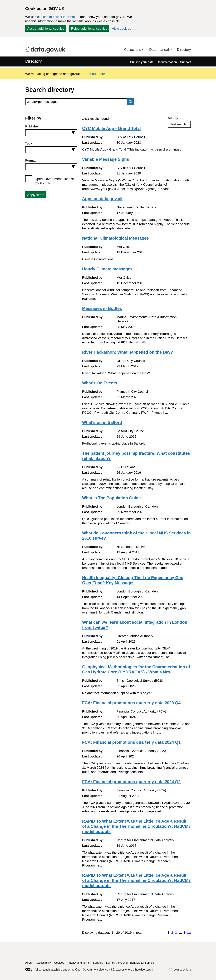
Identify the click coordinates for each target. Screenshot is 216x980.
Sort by (173, 118)
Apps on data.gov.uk (102, 199)
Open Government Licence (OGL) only (54, 181)
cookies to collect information (58, 17)
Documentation (167, 62)
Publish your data (142, 62)
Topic (29, 143)
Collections (133, 50)
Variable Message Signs (106, 159)
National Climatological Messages (116, 238)
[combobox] (51, 133)
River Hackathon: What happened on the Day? (128, 352)
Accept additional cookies (46, 29)
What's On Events (100, 383)
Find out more (95, 74)
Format (30, 160)
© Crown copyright (179, 970)
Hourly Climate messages (107, 269)
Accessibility (43, 963)
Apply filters (36, 195)
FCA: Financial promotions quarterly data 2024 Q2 (131, 782)
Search (130, 102)
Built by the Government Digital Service (130, 963)
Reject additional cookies (89, 29)
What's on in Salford (102, 422)
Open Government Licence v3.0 (95, 970)
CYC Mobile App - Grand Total (111, 128)
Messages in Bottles (102, 308)
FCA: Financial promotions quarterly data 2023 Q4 (131, 703)
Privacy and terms (78, 963)
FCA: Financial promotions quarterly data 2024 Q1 (131, 742)
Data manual (159, 50)
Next (187, 933)
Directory (184, 50)
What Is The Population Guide (111, 498)
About (29, 963)
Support (186, 62)
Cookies (59, 963)
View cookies (122, 29)
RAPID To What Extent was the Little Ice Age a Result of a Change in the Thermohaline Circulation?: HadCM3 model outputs (136, 826)
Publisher (32, 126)
